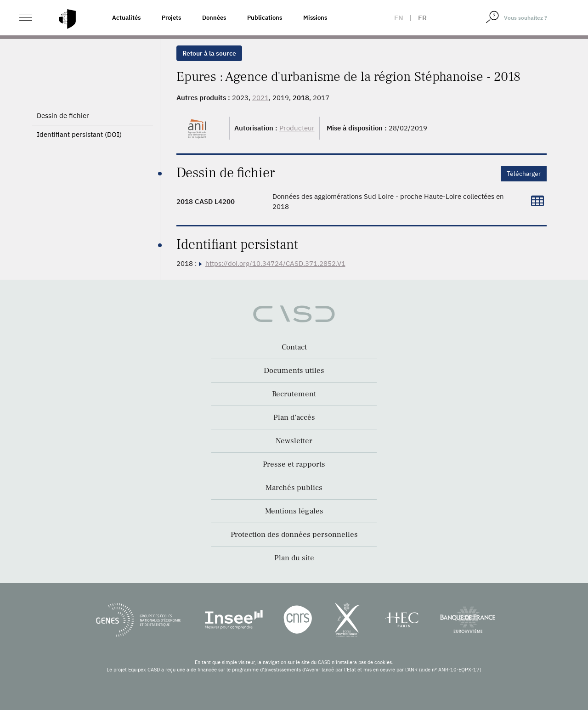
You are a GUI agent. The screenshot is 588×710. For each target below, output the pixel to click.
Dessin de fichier (63, 116)
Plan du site (294, 558)
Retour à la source (209, 53)
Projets (171, 18)
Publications (265, 18)
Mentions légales (294, 511)
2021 (260, 98)
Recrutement (294, 394)
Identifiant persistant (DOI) (79, 134)
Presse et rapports (294, 464)
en (399, 18)
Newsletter (294, 441)
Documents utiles (294, 371)
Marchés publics (294, 488)
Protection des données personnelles (294, 535)
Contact (294, 347)
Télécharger (524, 174)
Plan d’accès (294, 417)
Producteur (297, 128)
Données (214, 18)
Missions (315, 18)
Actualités (126, 18)
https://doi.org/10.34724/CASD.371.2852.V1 (275, 263)
